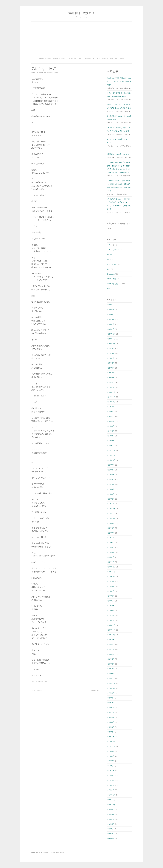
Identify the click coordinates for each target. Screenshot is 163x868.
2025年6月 (110, 363)
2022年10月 (111, 518)
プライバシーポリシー (57, 852)
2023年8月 (110, 470)
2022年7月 (110, 533)
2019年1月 (110, 708)
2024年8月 (110, 412)
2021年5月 (110, 601)
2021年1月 (110, 620)
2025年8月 (110, 353)
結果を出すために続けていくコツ (119, 154)
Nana (108, 269)
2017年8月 (110, 756)
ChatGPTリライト (113, 250)
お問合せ (88, 59)
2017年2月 (110, 785)
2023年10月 (111, 460)
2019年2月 (110, 703)
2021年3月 (110, 611)
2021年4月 (110, 606)
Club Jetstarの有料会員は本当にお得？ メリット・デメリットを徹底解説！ (119, 81)
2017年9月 (110, 751)
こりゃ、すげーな (37, 691)
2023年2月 (110, 499)
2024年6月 (110, 421)
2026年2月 (110, 324)
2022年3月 (110, 552)
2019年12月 (111, 683)
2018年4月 (110, 722)
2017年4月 (110, 775)
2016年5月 (110, 829)
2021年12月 (111, 567)
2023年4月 (110, 489)
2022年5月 (110, 543)
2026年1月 (110, 329)
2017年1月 (110, 790)
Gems (109, 259)
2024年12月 (111, 392)
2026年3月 (110, 319)
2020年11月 (111, 630)
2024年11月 (111, 397)
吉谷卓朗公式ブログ (82, 13)
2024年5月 (110, 426)
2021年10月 (111, 577)
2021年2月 (110, 615)
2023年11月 (111, 455)
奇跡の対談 (114, 59)
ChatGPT (110, 245)
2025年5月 (110, 368)
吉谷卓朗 (55, 73)
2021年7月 (110, 591)
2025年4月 (110, 373)
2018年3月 (110, 727)
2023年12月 (111, 450)
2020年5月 (110, 659)
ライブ (81, 59)
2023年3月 (110, 494)
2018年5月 (110, 717)
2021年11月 (111, 572)
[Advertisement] (81, 40)
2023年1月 (110, 504)
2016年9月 (110, 809)
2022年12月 (111, 509)
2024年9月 (110, 407)
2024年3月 (110, 436)
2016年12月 (111, 795)
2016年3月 (110, 834)
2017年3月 (110, 780)
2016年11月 (111, 800)
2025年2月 (110, 382)
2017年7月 (110, 761)
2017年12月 (111, 742)
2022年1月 (110, 562)
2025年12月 (111, 334)
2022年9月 (110, 523)
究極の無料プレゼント (60, 59)
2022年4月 (110, 547)
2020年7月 (110, 649)
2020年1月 (110, 678)
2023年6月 (110, 479)
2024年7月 (110, 416)
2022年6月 (110, 538)
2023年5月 (110, 484)
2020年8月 (110, 644)
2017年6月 (110, 766)
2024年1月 (110, 446)
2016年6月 (110, 824)
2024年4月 (110, 431)
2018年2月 (110, 732)
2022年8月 (110, 528)
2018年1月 (110, 737)
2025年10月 (111, 344)
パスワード (97, 59)
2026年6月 (110, 305)
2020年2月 (110, 674)
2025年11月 (111, 339)
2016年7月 (110, 819)
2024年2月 (110, 441)
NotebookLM (111, 274)
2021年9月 (110, 581)
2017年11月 (111, 746)
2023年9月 (110, 465)
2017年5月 (110, 771)
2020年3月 (110, 669)
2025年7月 (110, 358)
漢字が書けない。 (96, 691)
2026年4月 (110, 315)
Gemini (109, 254)
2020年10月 (111, 635)
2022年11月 (111, 513)
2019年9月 (110, 693)
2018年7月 (110, 712)
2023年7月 (110, 475)
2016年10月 (111, 805)
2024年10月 (111, 402)
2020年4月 (110, 664)
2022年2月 (110, 557)
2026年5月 (110, 310)
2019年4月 (110, 698)
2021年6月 (110, 596)
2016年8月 (110, 814)
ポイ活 (122, 59)
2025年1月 (110, 387)
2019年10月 (111, 688)
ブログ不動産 (111, 279)
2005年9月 (110, 839)
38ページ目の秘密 (45, 59)
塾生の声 (105, 59)
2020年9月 (110, 640)
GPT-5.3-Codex (112, 264)
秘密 (108, 288)
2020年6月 (110, 654)
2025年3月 (110, 378)
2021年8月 (110, 586)
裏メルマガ (73, 59)
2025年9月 (110, 348)
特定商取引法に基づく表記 (40, 852)
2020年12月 (111, 625)
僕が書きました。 (45, 681)
